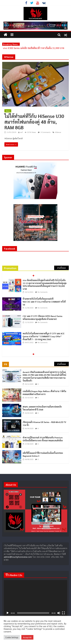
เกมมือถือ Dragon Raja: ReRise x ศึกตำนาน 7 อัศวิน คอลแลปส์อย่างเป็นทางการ (44, 393)
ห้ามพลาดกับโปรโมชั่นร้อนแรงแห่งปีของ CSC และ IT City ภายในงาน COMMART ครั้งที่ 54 (44, 302)
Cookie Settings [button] (12, 637)
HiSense (58, 132)
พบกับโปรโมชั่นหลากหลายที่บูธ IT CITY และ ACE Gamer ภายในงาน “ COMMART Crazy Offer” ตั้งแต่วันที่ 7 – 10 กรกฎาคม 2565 (44, 336)
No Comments (43, 292)
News (8, 111)
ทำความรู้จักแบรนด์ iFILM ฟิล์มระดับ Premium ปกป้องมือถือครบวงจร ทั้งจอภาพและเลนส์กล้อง (43, 439)
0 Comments (44, 132)
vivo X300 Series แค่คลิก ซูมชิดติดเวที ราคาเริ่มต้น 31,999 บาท (34, 48)
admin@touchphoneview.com (18, 557)
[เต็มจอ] (63, 613)
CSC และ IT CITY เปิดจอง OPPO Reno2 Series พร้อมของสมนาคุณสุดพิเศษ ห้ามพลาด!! (43, 318)
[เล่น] (8, 613)
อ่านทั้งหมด (61, 268)
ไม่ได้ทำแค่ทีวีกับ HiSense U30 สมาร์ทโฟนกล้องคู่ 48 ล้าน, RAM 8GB (34, 122)
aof (21, 132)
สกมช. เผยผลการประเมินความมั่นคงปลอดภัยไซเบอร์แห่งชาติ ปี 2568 (42, 408)
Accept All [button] (27, 637)
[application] (36, 598)
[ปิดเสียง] (59, 613)
